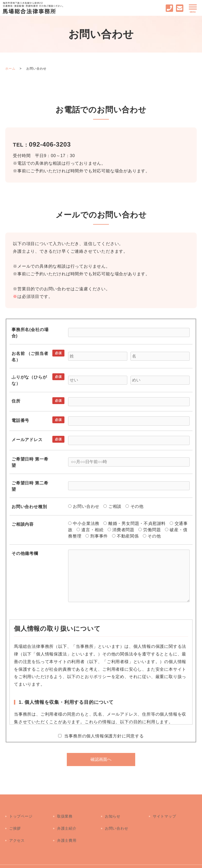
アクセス (17, 829)
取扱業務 (65, 814)
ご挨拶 (15, 821)
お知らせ (112, 814)
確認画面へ (101, 759)
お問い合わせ (116, 821)
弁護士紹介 (67, 821)
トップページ (21, 814)
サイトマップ (164, 814)
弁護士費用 (67, 829)
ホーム (10, 69)
